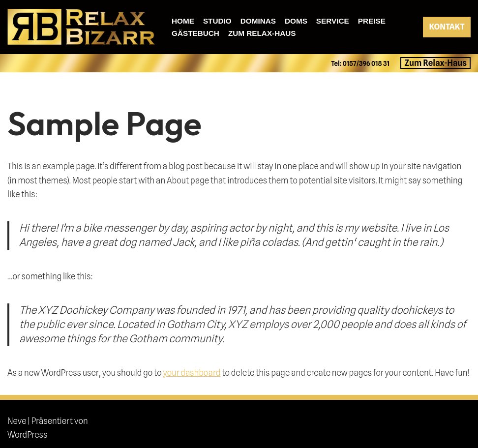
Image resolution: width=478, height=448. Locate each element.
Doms (296, 21)
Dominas (258, 21)
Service (333, 21)
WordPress (27, 435)
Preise (372, 21)
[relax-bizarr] (81, 27)
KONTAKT (447, 27)
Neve (17, 421)
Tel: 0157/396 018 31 (361, 63)
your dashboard (192, 373)
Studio (217, 21)
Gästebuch (195, 33)
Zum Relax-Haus (262, 33)
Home (183, 21)
